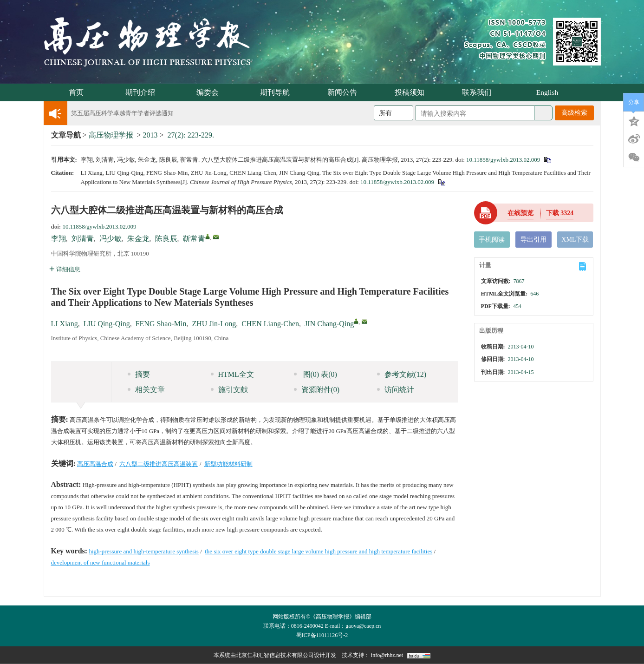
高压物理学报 (111, 135)
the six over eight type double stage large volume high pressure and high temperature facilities (319, 551)
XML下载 (575, 240)
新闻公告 (345, 92)
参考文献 (402, 374)
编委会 (211, 92)
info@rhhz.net (387, 655)
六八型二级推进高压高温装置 (159, 464)
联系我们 (480, 92)
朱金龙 (138, 239)
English (547, 92)
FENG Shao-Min (161, 324)
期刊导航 (278, 92)
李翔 (59, 239)
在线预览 (520, 213)
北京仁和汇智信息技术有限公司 (275, 655)
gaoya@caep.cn (363, 626)
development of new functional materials (101, 562)
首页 (76, 92)
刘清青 (83, 239)
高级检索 (574, 113)
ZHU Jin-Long (214, 324)
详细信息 (65, 269)
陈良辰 (166, 239)
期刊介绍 (143, 92)
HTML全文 (232, 374)
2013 (150, 135)
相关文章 (146, 390)
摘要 (139, 374)
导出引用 (533, 240)
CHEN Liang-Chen (270, 324)
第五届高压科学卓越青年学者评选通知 (122, 113)
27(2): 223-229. (191, 135)
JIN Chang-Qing (329, 324)
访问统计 (396, 390)
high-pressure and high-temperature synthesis (143, 551)
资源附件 (317, 390)
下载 (560, 213)
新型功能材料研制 (228, 464)
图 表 (315, 374)
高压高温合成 (95, 464)
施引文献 (229, 390)
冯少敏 (111, 239)
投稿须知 (413, 92)
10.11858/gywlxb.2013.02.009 (503, 160)
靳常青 (194, 239)
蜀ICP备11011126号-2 (322, 635)
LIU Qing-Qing (107, 324)
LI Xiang (65, 324)
